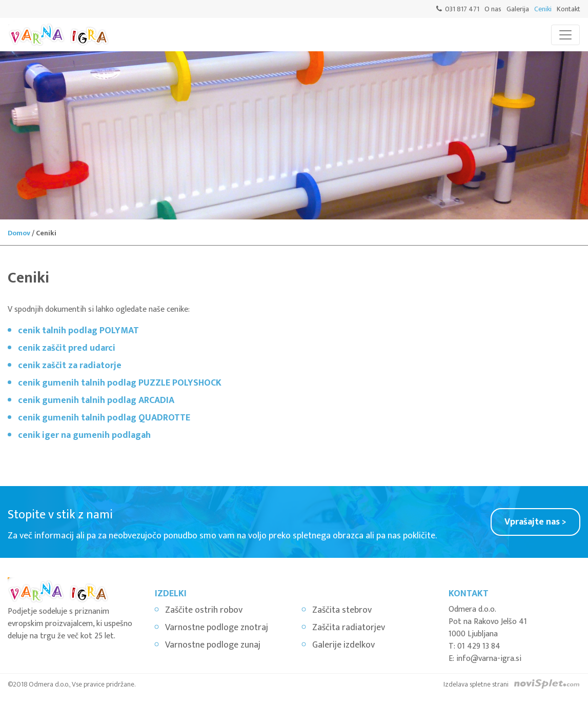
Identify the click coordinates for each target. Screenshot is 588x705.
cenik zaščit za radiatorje (70, 366)
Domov (19, 233)
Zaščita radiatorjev (349, 628)
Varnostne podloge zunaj (213, 645)
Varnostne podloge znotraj (217, 628)
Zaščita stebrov (342, 610)
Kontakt (569, 9)
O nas (493, 9)
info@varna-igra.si (489, 659)
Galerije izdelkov (343, 645)
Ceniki (543, 9)
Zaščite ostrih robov (204, 610)
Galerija (518, 9)
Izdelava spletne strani (476, 684)
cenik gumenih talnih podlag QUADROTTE (104, 418)
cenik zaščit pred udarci (67, 348)
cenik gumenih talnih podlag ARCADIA (96, 400)
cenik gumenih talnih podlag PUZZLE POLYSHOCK (120, 383)
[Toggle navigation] (565, 35)
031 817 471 (462, 9)
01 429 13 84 (479, 646)
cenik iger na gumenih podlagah (84, 435)
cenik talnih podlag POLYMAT (78, 331)
